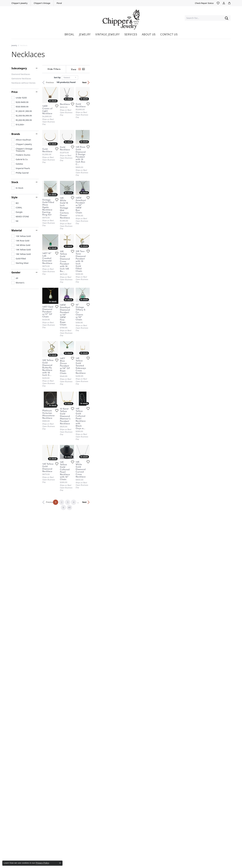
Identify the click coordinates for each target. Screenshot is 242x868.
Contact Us (169, 34)
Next (225, 82)
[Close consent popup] (60, 863)
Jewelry (85, 34)
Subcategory (19, 68)
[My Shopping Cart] (229, 3)
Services (131, 34)
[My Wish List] (218, 3)
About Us (149, 34)
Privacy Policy (42, 863)
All (153, 721)
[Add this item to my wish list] (102, 152)
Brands (16, 134)
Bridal (69, 34)
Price (15, 92)
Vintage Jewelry (108, 34)
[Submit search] (227, 18)
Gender (16, 272)
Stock (15, 182)
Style (14, 197)
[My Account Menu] (224, 3)
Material (17, 230)
